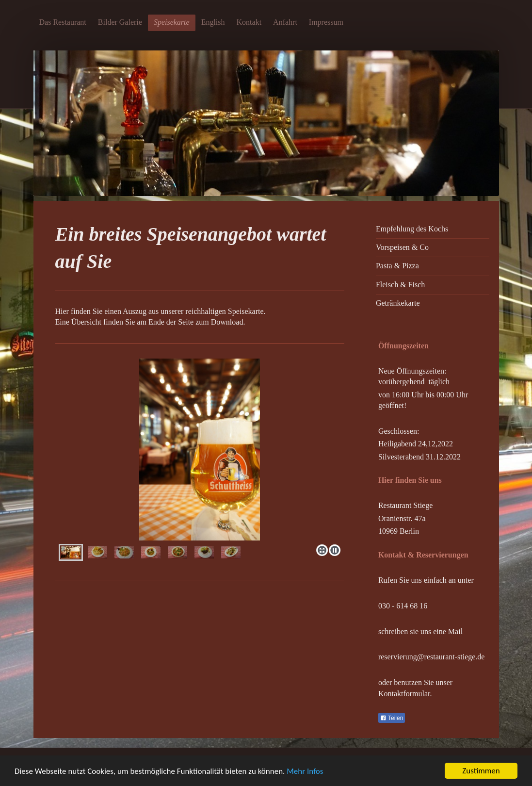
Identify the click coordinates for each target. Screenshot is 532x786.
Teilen (392, 718)
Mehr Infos (305, 771)
